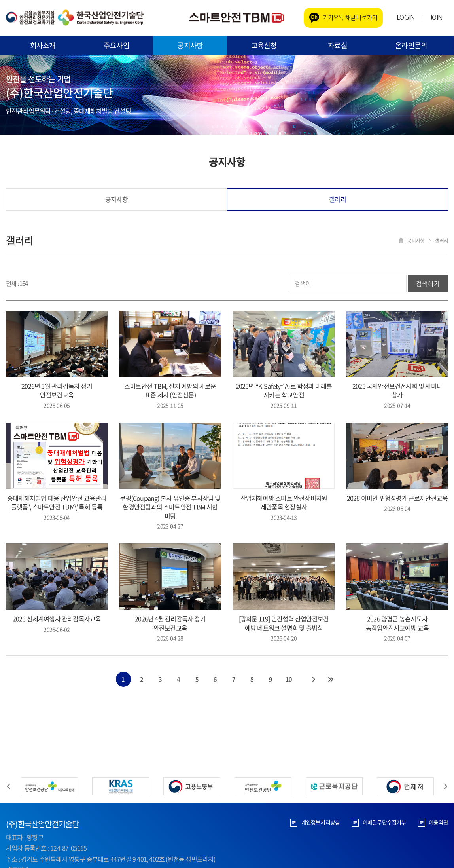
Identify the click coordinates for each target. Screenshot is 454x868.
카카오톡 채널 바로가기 (350, 18)
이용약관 (438, 822)
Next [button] (445, 786)
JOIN (436, 17)
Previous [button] (9, 786)
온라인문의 (411, 45)
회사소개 (43, 45)
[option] (49, 786)
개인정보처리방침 (320, 822)
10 (289, 680)
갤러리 (338, 199)
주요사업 (116, 45)
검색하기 (428, 284)
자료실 (338, 45)
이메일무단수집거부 (384, 822)
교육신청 (264, 45)
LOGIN (406, 17)
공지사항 (190, 45)
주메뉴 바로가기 (0, 0)
